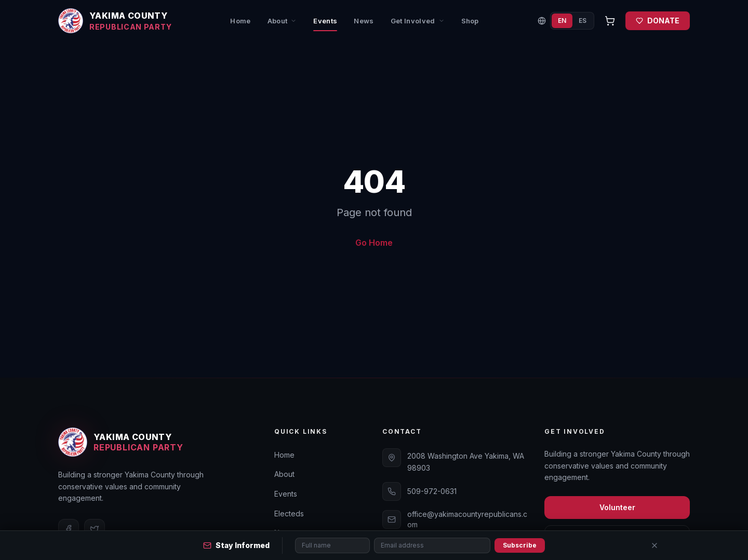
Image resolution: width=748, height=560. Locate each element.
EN (562, 21)
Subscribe (520, 545)
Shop (470, 21)
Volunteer (617, 507)
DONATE (658, 21)
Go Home (374, 243)
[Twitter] (95, 529)
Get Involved (418, 21)
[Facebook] (69, 529)
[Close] (654, 545)
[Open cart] (610, 21)
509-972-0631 (432, 491)
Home (240, 21)
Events (325, 24)
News (364, 21)
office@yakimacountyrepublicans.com (467, 519)
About (282, 21)
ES (583, 21)
